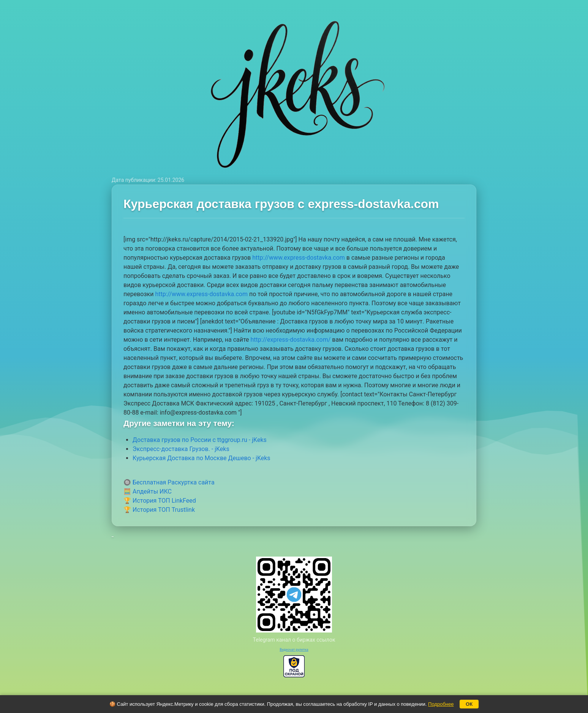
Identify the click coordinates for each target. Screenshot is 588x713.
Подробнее (441, 704)
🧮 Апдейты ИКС (148, 491)
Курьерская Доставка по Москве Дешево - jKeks (202, 458)
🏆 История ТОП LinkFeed (160, 501)
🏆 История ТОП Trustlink (159, 510)
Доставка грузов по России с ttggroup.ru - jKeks (200, 440)
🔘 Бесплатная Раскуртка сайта (169, 482)
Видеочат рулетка (294, 650)
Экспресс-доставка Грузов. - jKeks (181, 449)
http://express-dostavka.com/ (290, 340)
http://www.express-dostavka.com (299, 258)
